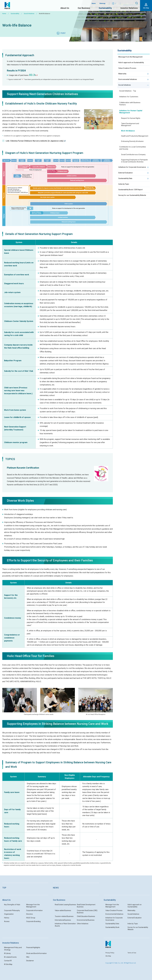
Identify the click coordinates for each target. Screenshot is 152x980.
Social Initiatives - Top (128, 98)
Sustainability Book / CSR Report (132, 203)
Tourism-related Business (64, 916)
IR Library (7, 953)
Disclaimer (30, 961)
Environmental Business (86, 920)
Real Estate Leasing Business (65, 905)
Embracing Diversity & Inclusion (132, 148)
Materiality (123, 79)
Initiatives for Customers (129, 104)
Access (7, 921)
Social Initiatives (29, 14)
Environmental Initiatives (129, 85)
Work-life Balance (128, 138)
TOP (4, 888)
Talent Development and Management (130, 132)
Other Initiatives (83, 924)
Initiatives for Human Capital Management (131, 119)
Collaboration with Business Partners (130, 111)
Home (4, 14)
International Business (63, 920)
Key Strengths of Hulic (12, 905)
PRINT (63, 33)
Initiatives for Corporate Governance (129, 176)
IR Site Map (8, 964)
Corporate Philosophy (12, 910)
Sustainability (105, 8)
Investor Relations (129, 8)
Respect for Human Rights (131, 125)
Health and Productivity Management (135, 143)
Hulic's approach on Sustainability (127, 65)
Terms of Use (132, 953)
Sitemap (102, 3)
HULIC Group (31, 918)
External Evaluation (126, 184)
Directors (30, 914)
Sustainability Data (126, 190)
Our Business (84, 8)
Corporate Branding (33, 921)
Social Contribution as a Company (133, 162)
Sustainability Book (112, 927)
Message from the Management (132, 57)
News (94, 3)
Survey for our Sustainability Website (130, 211)
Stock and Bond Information (36, 953)
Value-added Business (63, 910)
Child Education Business (86, 916)
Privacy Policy (110, 953)
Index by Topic (125, 196)
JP (116, 3)
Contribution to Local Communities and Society (133, 155)
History (7, 918)
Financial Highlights (33, 947)
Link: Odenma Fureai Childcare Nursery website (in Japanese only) (36, 141)
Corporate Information (34, 910)
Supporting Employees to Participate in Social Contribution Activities (134, 168)
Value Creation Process (129, 73)
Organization (9, 914)
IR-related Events (10, 957)
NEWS (56, 888)
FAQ (28, 957)
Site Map (146, 8)
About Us (65, 8)
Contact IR (8, 961)
